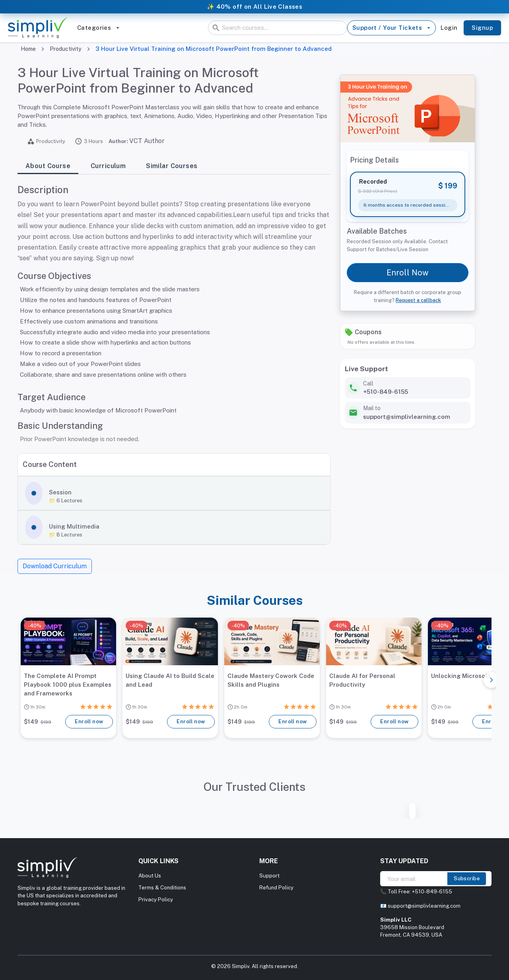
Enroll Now (408, 273)
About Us (150, 876)
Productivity (66, 49)
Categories (98, 28)
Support (269, 876)
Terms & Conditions (162, 888)
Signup (482, 28)
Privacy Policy (156, 900)
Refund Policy (276, 888)
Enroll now (89, 722)
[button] (174, 493)
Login (449, 28)
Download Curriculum (55, 566)
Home (28, 49)
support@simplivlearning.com (424, 906)
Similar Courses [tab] (172, 166)
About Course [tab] (48, 166)
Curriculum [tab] (108, 166)
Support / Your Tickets (391, 28)
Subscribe (467, 879)
